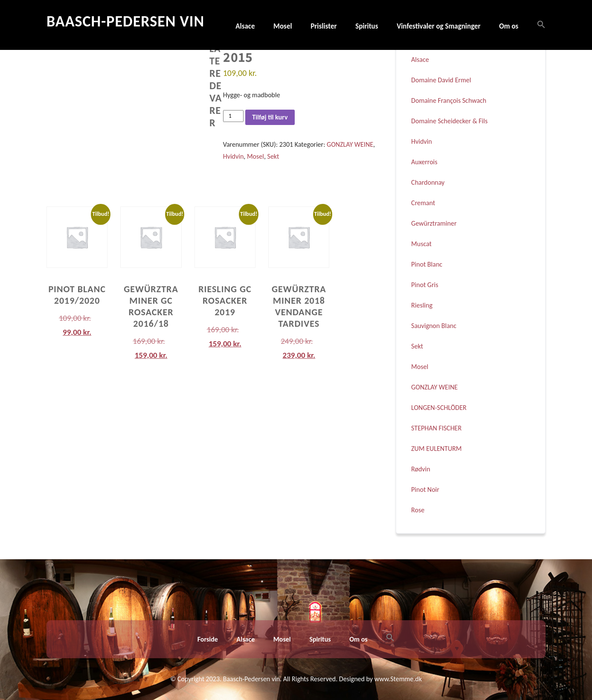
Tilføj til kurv (270, 117)
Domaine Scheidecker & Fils (449, 121)
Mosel (283, 26)
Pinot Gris (425, 285)
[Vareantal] (233, 116)
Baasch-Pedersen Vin (125, 21)
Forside (208, 639)
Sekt (273, 156)
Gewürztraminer (434, 223)
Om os (509, 26)
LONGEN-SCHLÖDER (439, 408)
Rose (418, 510)
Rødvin (421, 469)
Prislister (324, 26)
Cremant (423, 203)
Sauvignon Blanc (434, 326)
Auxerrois (424, 162)
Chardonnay (428, 182)
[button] (537, 25)
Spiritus (367, 26)
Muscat (421, 244)
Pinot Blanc (427, 264)
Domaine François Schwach (449, 100)
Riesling (422, 305)
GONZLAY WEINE (350, 144)
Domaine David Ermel (441, 80)
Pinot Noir (425, 489)
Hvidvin (234, 156)
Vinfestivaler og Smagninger (439, 26)
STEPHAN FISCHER (436, 428)
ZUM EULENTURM (436, 449)
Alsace (245, 26)
